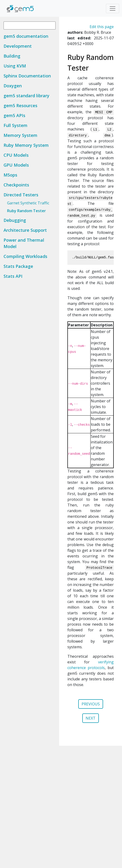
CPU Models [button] (16, 155)
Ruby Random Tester (26, 211)
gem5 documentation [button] (26, 36)
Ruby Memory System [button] (26, 145)
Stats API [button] (13, 276)
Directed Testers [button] (21, 195)
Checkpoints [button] (16, 185)
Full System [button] (15, 125)
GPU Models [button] (16, 165)
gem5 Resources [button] (20, 105)
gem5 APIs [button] (14, 115)
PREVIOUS (91, 704)
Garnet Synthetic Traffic (28, 203)
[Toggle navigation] (113, 8)
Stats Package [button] (18, 266)
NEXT (91, 718)
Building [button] (12, 56)
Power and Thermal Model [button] (24, 243)
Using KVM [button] (15, 66)
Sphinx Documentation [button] (27, 76)
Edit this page (102, 27)
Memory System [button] (20, 135)
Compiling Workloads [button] (25, 256)
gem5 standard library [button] (26, 96)
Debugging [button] (15, 220)
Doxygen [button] (13, 86)
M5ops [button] (10, 175)
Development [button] (18, 46)
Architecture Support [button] (25, 230)
